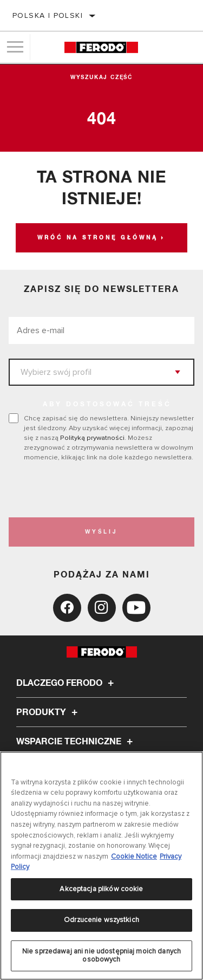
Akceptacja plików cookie (101, 889)
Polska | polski (48, 15)
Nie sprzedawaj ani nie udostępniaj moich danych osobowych (101, 956)
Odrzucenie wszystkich (101, 920)
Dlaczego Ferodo (67, 683)
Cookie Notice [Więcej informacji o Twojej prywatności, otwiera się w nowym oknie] (134, 856)
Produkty (48, 712)
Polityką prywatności (92, 438)
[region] (101, 866)
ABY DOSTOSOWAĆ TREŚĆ (107, 405)
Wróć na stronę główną (98, 238)
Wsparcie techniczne (76, 742)
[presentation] (99, 490)
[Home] (101, 47)
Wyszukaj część (101, 77)
